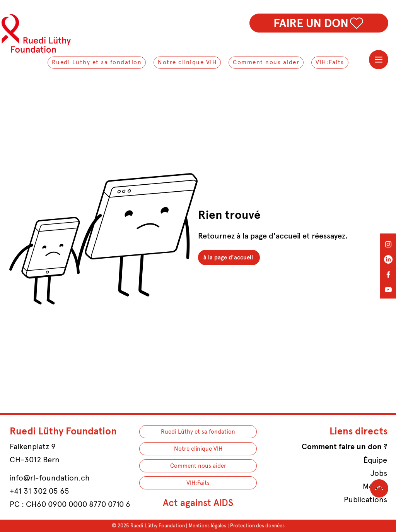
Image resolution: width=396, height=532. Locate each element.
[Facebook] (388, 275)
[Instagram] (388, 244)
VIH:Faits (198, 483)
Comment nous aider (198, 466)
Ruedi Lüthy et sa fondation (198, 432)
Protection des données (257, 526)
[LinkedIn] (388, 259)
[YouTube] (388, 290)
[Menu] (379, 60)
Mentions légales (207, 526)
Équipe (375, 460)
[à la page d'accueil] (229, 257)
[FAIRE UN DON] (319, 23)
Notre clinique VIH (198, 449)
